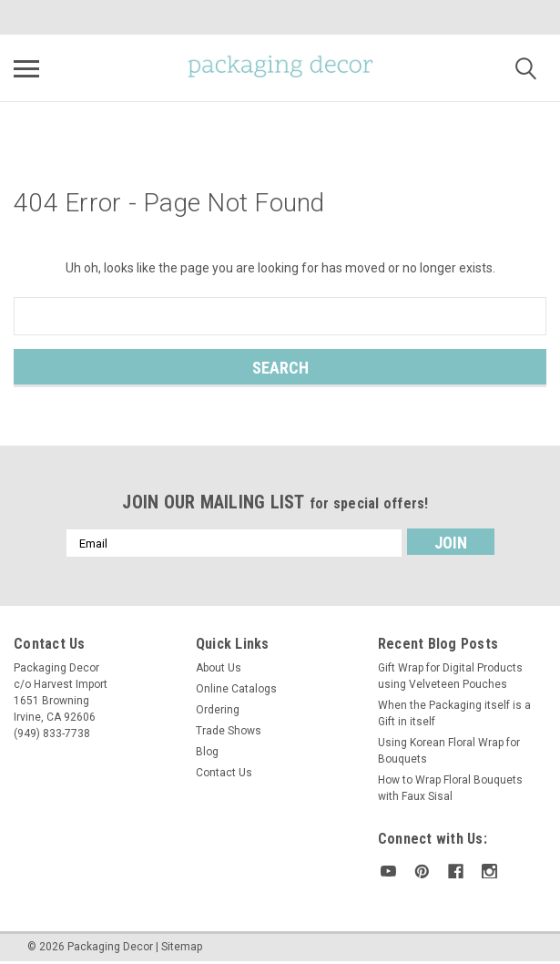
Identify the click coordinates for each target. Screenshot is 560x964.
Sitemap (182, 946)
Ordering (218, 710)
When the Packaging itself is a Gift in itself (454, 713)
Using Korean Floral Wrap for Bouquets (449, 751)
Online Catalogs (236, 689)
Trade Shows (229, 731)
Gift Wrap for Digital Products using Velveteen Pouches (450, 676)
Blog (207, 752)
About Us (219, 668)
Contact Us (224, 773)
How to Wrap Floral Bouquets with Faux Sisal (450, 788)
